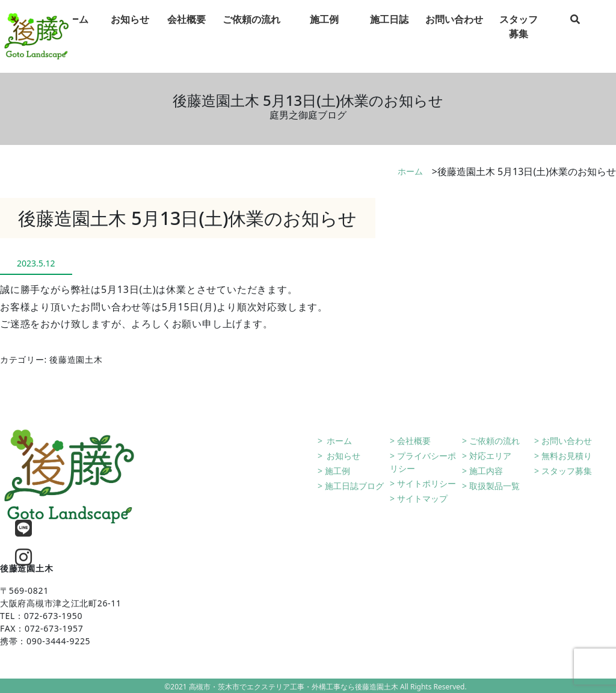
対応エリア (490, 456)
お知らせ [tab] (130, 29)
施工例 (337, 471)
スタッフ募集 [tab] (519, 37)
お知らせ (343, 456)
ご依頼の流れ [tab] (251, 29)
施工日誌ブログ (354, 486)
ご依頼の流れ (494, 441)
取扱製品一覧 (494, 486)
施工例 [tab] (324, 29)
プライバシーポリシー (423, 462)
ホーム (410, 171)
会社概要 (414, 441)
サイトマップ (422, 498)
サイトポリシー (427, 483)
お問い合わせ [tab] (454, 29)
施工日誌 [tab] (389, 29)
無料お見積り (567, 456)
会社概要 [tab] (186, 29)
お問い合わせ (567, 441)
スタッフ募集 (567, 471)
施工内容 (486, 471)
